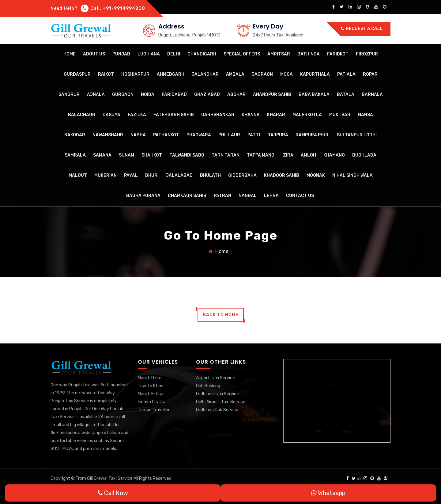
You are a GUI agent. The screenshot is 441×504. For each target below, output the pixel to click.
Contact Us (300, 196)
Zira (288, 155)
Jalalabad (179, 175)
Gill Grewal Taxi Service (110, 478)
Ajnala (96, 95)
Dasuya (111, 115)
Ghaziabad (207, 95)
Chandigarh (202, 54)
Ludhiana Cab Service (217, 410)
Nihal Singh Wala (352, 175)
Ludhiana (149, 54)
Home (70, 54)
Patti (254, 135)
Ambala (235, 74)
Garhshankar (218, 115)
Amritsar (279, 54)
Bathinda (309, 54)
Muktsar (340, 115)
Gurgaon (123, 95)
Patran (222, 196)
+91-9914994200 (124, 8)
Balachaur (82, 115)
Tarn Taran (226, 155)
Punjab (121, 54)
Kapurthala (315, 74)
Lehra (271, 196)
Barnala (372, 95)
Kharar (276, 115)
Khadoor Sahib (282, 175)
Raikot (106, 74)
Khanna (251, 115)
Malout (78, 175)
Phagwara (199, 135)
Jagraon (262, 74)
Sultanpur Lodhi (357, 135)
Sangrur (69, 95)
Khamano (334, 155)
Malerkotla (307, 115)
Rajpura (278, 135)
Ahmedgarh (171, 74)
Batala (346, 95)
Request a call (362, 29)
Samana (102, 155)
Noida (148, 95)
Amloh (308, 155)
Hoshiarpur (135, 74)
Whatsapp (328, 493)
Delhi (174, 54)
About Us (94, 54)
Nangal (248, 196)
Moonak (316, 175)
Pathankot (166, 135)
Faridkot (338, 54)
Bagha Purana (143, 196)
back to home (221, 315)
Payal (131, 175)
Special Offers (242, 54)
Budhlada (364, 155)
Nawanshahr (108, 135)
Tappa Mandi (261, 155)
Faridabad (174, 95)
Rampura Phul (313, 135)
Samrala (75, 155)
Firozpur (367, 54)
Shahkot (152, 155)
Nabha (138, 135)
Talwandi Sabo (187, 155)
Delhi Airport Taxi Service (221, 402)
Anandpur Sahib (272, 95)
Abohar (236, 95)
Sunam (126, 155)
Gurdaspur (77, 74)
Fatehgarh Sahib (174, 115)
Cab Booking (208, 386)
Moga (286, 74)
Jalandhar (205, 74)
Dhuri (152, 175)
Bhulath (210, 175)
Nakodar (75, 135)
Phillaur (229, 135)
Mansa (365, 115)
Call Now (113, 493)
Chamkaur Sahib (187, 196)
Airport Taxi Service (215, 378)
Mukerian (106, 175)
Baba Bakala (314, 95)
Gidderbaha (242, 175)
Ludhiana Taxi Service (217, 394)
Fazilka (137, 115)
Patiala (346, 74)
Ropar (370, 74)
